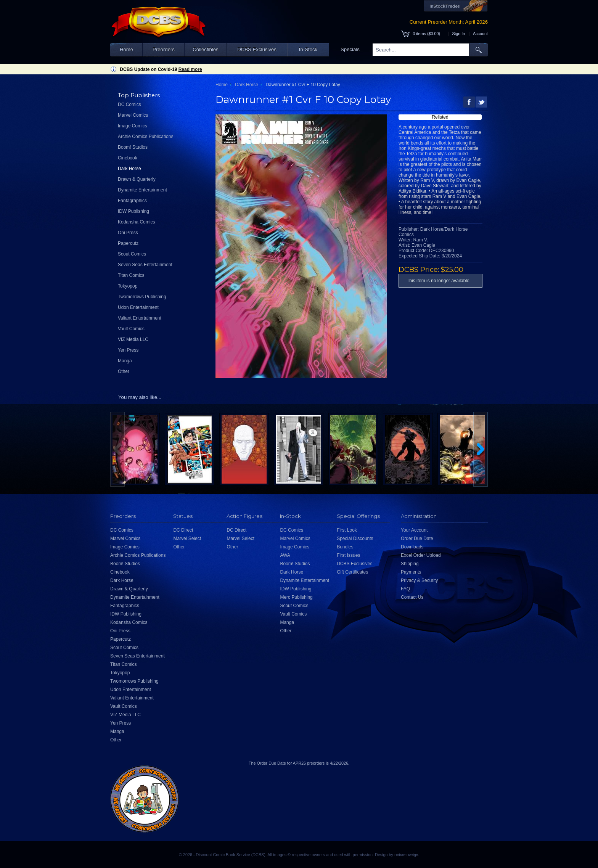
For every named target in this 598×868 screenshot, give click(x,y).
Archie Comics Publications (145, 137)
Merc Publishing (296, 597)
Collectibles (205, 49)
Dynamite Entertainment (142, 190)
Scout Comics (132, 254)
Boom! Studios (133, 147)
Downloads (412, 547)
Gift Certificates (352, 572)
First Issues (348, 555)
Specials (350, 49)
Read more (190, 69)
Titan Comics (131, 275)
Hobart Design (406, 855)
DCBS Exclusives (257, 49)
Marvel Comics (133, 115)
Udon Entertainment (138, 307)
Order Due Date (417, 538)
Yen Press (128, 350)
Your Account (414, 530)
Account (480, 34)
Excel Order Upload (421, 555)
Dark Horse (129, 169)
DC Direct (183, 530)
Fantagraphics (132, 201)
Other (124, 371)
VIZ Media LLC (133, 339)
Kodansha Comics (136, 222)
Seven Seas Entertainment (145, 265)
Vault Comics (131, 329)
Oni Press (128, 233)
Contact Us (412, 597)
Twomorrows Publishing (142, 297)
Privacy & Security (419, 580)
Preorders (164, 49)
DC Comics (129, 104)
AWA (285, 555)
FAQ (405, 589)
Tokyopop (128, 286)
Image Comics (133, 126)
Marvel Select (187, 538)
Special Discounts (355, 538)
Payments (411, 572)
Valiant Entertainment (140, 318)
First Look (347, 530)
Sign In (459, 34)
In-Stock (308, 49)
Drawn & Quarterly (137, 179)
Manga (125, 361)
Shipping (410, 564)
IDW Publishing (133, 211)
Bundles (345, 547)
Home (126, 49)
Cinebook (128, 158)
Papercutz (128, 243)
